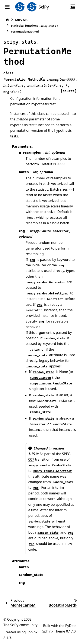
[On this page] (73, 7)
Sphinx (32, 632)
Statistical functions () (34, 26)
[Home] (7, 20)
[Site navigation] (7, 7)
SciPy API (21, 20)
